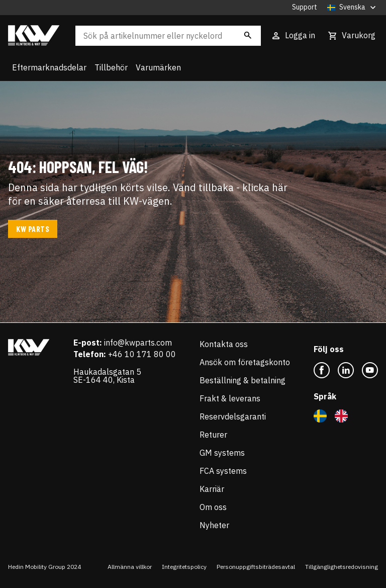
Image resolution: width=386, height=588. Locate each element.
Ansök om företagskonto (245, 362)
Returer (213, 435)
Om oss (213, 507)
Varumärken (158, 67)
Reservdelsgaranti (233, 416)
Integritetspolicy (184, 567)
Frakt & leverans (230, 398)
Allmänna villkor (130, 567)
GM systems (222, 453)
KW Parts (33, 229)
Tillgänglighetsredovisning (342, 567)
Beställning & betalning (243, 380)
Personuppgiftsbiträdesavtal (256, 567)
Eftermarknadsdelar (49, 67)
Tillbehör (111, 67)
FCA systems (223, 471)
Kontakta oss (224, 344)
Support (305, 7)
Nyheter (214, 525)
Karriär (212, 489)
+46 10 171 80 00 (142, 354)
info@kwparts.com (138, 343)
